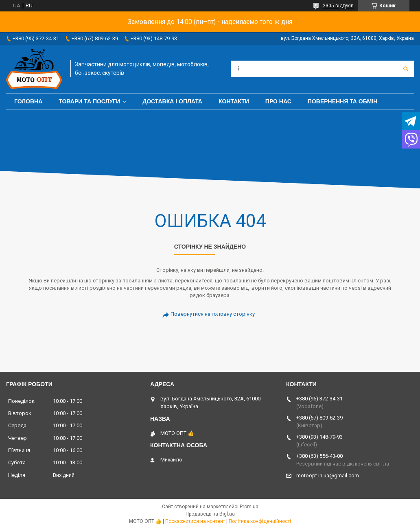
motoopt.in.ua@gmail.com (328, 475)
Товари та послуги (89, 101)
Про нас (278, 101)
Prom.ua (249, 507)
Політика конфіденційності (260, 521)
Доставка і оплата (172, 101)
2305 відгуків (338, 6)
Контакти (234, 101)
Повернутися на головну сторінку (213, 314)
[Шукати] (406, 69)
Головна (28, 101)
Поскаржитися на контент (195, 521)
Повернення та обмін (343, 101)
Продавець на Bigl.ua (210, 514)
